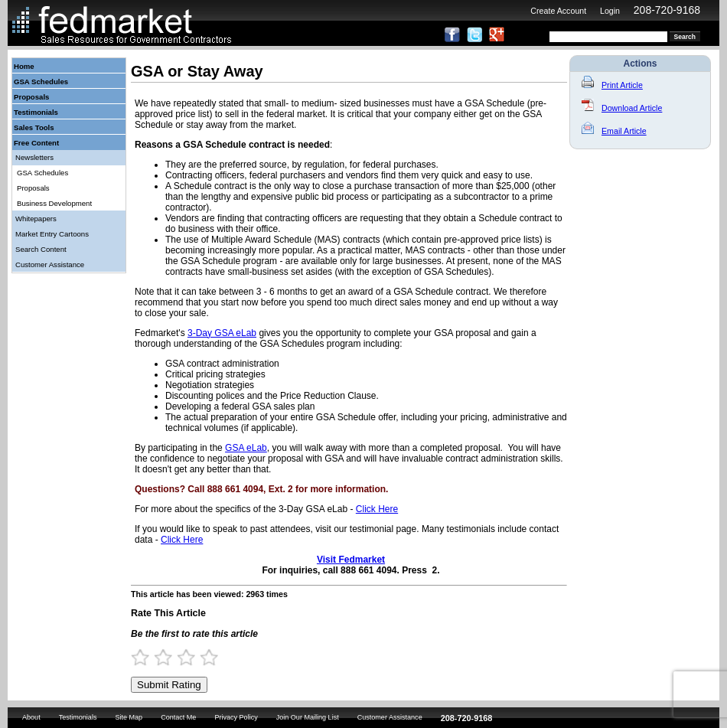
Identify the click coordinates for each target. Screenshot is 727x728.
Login (610, 11)
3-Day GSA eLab (222, 333)
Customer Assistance (50, 264)
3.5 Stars (204, 657)
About (31, 717)
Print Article (612, 85)
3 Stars (193, 657)
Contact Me (178, 717)
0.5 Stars (135, 657)
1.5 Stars (158, 657)
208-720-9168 (667, 10)
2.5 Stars (181, 657)
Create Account (558, 11)
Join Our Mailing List (308, 717)
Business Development (54, 203)
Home (24, 66)
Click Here (377, 509)
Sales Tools (34, 127)
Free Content (36, 143)
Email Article (614, 131)
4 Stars (216, 657)
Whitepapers (36, 219)
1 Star (147, 657)
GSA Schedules (41, 82)
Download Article (622, 108)
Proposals (31, 97)
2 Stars (170, 657)
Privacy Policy (236, 717)
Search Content (41, 249)
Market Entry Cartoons (52, 234)
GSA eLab (246, 448)
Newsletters (34, 157)
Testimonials (36, 112)
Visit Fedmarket (351, 560)
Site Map (129, 717)
